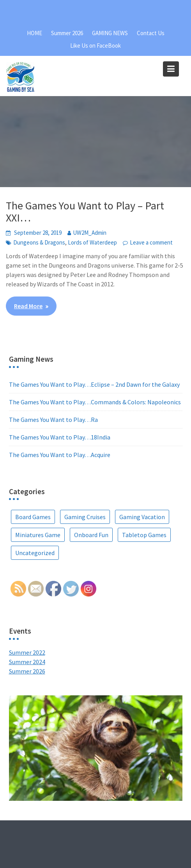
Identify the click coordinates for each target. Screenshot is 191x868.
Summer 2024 (27, 662)
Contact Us (151, 33)
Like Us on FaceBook (95, 46)
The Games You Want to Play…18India (60, 437)
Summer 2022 (27, 652)
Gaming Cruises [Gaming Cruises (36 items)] (85, 517)
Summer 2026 (67, 33)
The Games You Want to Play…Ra (53, 420)
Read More (28, 306)
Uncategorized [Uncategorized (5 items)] (35, 553)
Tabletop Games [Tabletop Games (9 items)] (144, 535)
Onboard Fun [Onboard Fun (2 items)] (91, 535)
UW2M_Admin (90, 233)
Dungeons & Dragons (39, 242)
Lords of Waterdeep (92, 242)
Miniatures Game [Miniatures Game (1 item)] (38, 535)
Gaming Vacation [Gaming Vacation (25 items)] (142, 517)
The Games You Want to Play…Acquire (60, 455)
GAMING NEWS (110, 33)
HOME (34, 33)
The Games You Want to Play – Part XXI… (85, 212)
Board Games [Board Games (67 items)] (33, 517)
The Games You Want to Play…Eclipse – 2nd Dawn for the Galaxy (94, 384)
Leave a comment (151, 242)
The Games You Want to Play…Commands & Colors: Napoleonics (95, 402)
